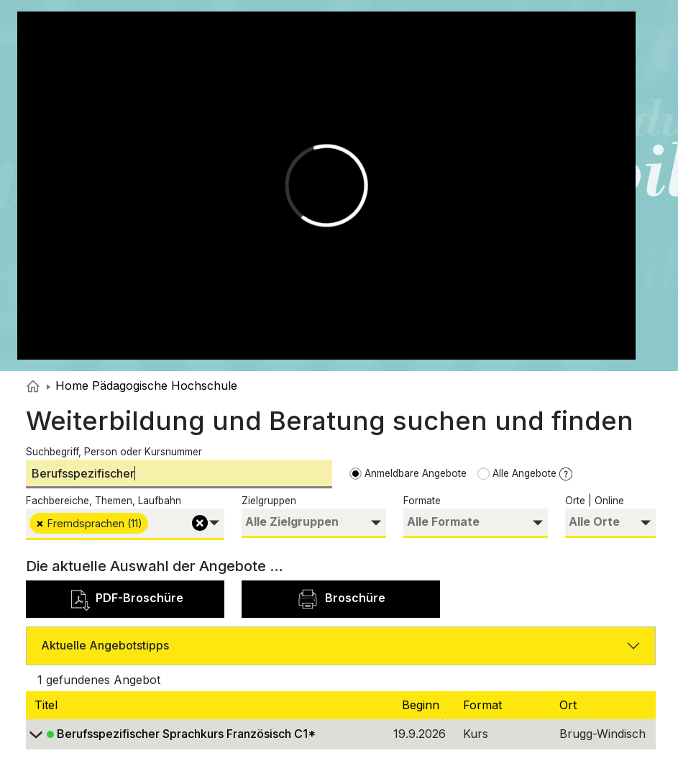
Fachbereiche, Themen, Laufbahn (104, 501)
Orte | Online (595, 501)
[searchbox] (154, 522)
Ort (570, 705)
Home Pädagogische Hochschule (142, 386)
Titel (48, 705)
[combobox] (125, 524)
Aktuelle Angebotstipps (105, 645)
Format (484, 705)
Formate (422, 501)
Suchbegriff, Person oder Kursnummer (114, 452)
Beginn (431, 705)
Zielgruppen (269, 501)
